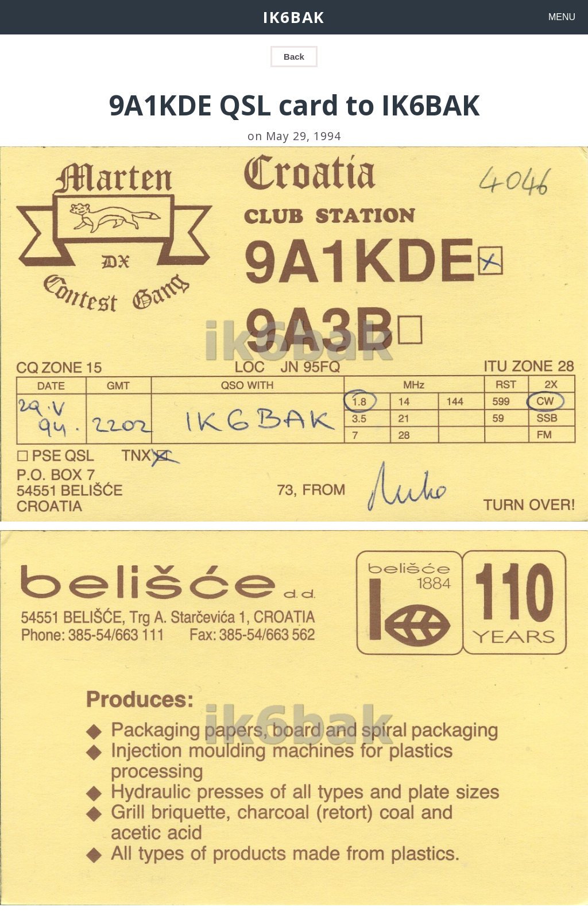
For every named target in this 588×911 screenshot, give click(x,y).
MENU (562, 17)
